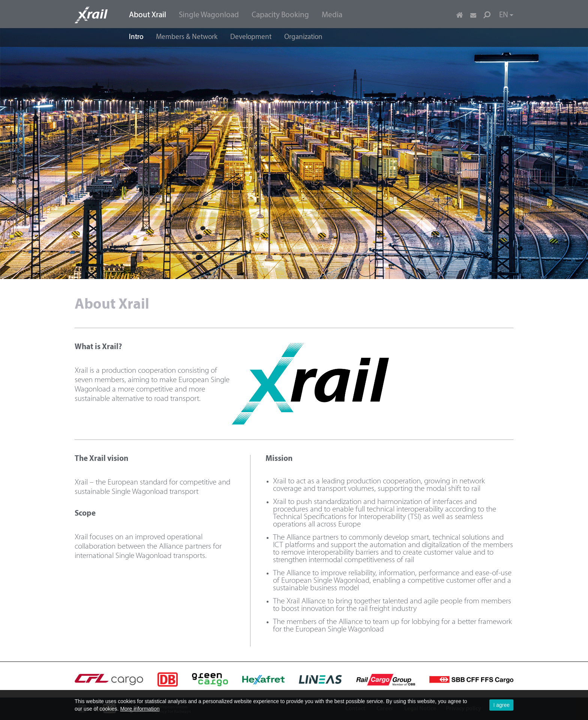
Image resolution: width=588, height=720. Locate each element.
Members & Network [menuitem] (187, 37)
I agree (501, 705)
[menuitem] (148, 14)
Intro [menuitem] (136, 37)
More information (140, 709)
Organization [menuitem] (303, 37)
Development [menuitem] (251, 37)
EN (506, 15)
